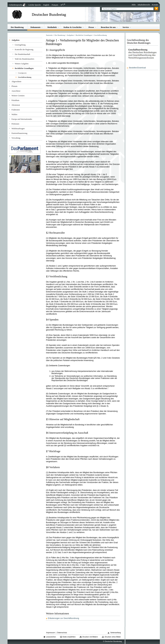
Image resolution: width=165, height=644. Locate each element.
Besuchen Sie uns (108, 27)
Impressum (51, 633)
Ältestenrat (16, 105)
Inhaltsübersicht (144, 5)
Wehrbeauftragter (18, 129)
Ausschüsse (16, 91)
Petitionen (15, 124)
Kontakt (155, 5)
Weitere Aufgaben (22, 64)
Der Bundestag (17, 27)
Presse (91, 27)
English (46, 5)
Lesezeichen (51, 637)
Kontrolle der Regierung (24, 50)
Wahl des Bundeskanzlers (24, 59)
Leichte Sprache (35, 5)
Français (55, 5)
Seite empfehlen (69, 637)
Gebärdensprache (16, 5)
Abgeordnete (17, 82)
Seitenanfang (116, 633)
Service (126, 27)
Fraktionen (16, 110)
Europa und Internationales (22, 119)
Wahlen (14, 114)
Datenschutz (62, 633)
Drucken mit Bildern (90, 637)
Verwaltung (16, 138)
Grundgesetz (22, 73)
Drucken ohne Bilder (113, 637)
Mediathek (52, 27)
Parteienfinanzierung (20, 133)
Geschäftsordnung (25, 77)
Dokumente (36, 27)
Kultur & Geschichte (73, 27)
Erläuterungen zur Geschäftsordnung (64, 618)
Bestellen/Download (137, 68)
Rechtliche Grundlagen (24, 68)
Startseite (49, 35)
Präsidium (15, 100)
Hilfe (134, 5)
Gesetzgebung (20, 45)
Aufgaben (16, 40)
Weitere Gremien (18, 96)
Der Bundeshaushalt (22, 54)
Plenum (14, 86)
